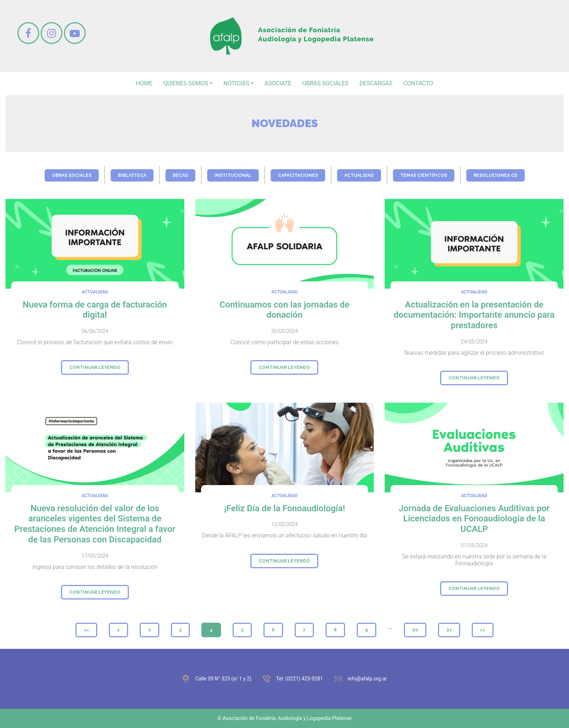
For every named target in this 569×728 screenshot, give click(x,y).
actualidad (359, 175)
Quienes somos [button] (186, 83)
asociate (278, 83)
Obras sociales (326, 83)
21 (449, 630)
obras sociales (72, 175)
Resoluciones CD (496, 175)
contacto (418, 83)
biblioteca (132, 175)
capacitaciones (298, 175)
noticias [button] (236, 83)
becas (180, 175)
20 (415, 630)
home (144, 83)
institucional (233, 175)
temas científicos (424, 175)
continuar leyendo (95, 367)
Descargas (376, 83)
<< (86, 630)
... (390, 627)
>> (483, 630)
